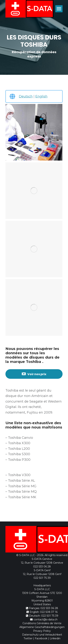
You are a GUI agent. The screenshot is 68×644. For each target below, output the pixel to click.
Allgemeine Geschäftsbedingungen (42, 627)
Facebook (41, 638)
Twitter (28, 638)
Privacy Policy (42, 631)
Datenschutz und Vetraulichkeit (42, 635)
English (41, 96)
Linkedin (55, 638)
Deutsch (26, 96)
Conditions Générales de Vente (42, 623)
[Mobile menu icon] (59, 9)
